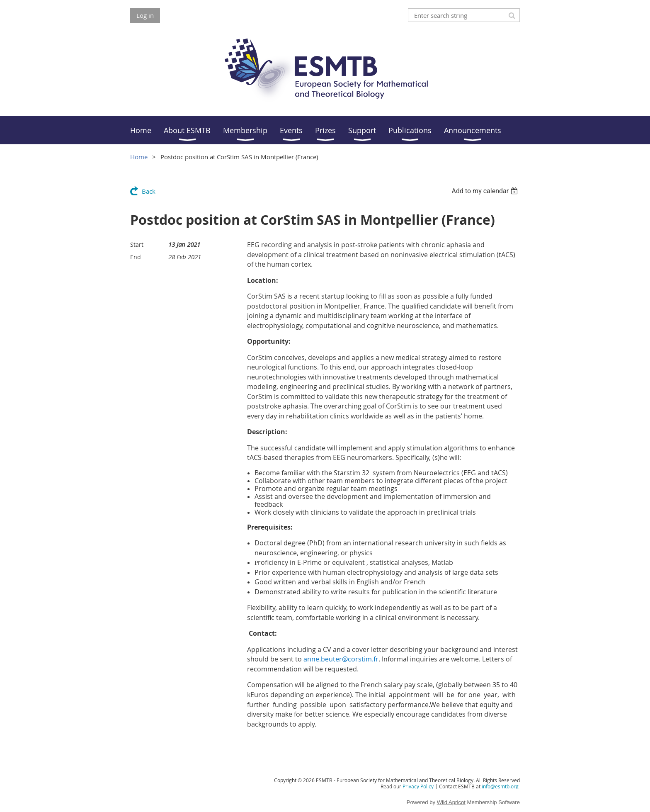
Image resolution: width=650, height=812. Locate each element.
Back (149, 191)
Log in (145, 15)
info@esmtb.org (500, 786)
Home (139, 157)
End (136, 257)
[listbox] (486, 191)
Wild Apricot (451, 802)
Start (137, 244)
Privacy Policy (418, 786)
